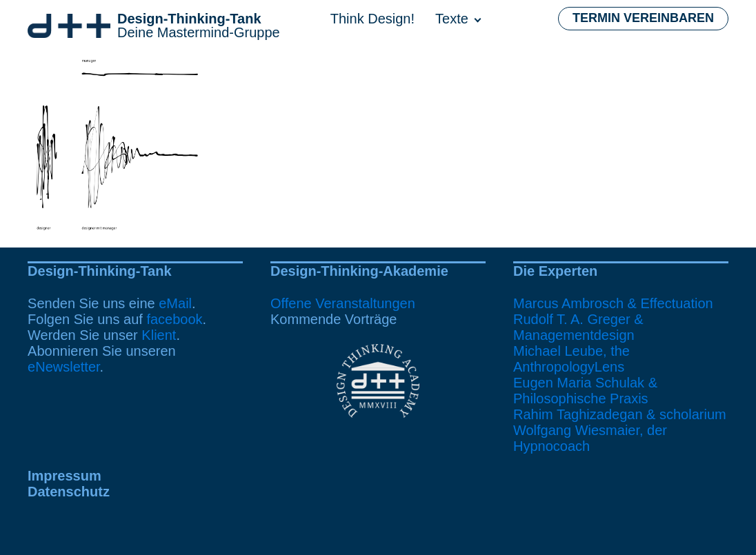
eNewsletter (64, 367)
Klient (159, 335)
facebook (174, 319)
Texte (452, 19)
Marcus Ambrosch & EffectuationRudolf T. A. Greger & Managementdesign (613, 319)
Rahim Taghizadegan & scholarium (620, 414)
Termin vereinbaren (643, 18)
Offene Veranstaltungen (343, 303)
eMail (175, 303)
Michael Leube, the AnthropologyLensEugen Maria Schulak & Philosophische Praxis (585, 375)
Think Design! (372, 19)
